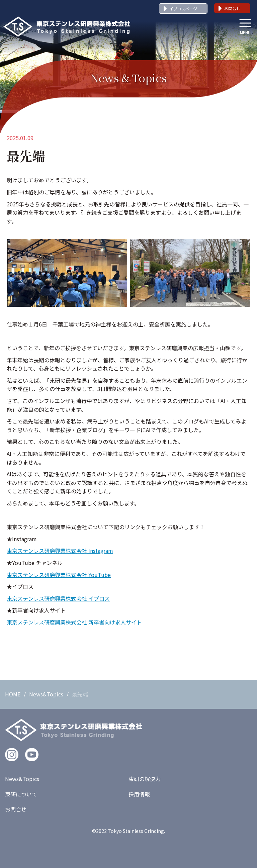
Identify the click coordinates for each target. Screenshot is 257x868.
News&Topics (46, 694)
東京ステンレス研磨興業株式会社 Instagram (60, 551)
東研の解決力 (145, 779)
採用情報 (139, 794)
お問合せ (232, 8)
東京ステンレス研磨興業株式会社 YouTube (59, 575)
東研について (21, 794)
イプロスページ (183, 9)
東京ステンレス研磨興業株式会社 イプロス (58, 598)
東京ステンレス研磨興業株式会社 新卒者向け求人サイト (74, 622)
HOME (13, 694)
